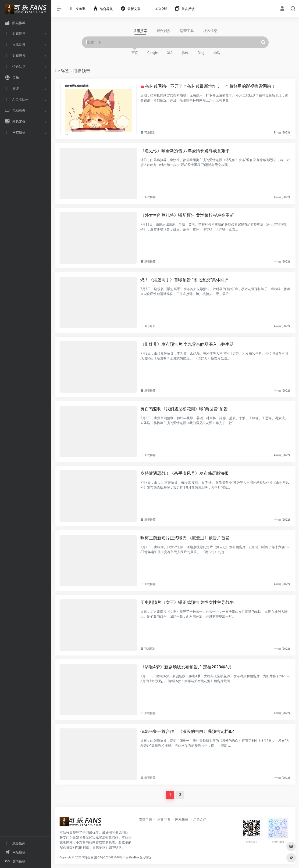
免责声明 (164, 819)
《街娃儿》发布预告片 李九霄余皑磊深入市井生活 (187, 344)
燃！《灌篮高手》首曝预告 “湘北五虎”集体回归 (185, 280)
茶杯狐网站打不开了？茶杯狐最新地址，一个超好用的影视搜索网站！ (208, 86)
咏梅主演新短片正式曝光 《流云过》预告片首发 (185, 538)
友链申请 (146, 819)
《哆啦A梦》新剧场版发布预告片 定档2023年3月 (186, 667)
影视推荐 (150, 197)
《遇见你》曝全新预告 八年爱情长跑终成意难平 (185, 151)
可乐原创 (150, 133)
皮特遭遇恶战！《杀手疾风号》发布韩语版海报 (185, 473)
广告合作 (200, 819)
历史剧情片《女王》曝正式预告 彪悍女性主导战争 (187, 602)
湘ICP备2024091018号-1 (110, 857)
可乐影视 (88, 857)
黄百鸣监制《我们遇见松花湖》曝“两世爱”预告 (184, 409)
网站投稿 (182, 819)
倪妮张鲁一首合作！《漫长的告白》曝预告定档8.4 (187, 731)
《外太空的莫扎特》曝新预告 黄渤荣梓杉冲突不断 (187, 215)
